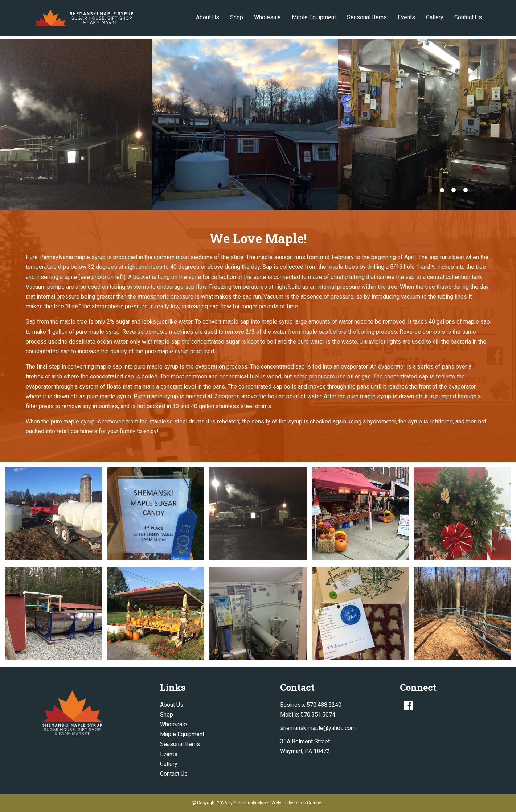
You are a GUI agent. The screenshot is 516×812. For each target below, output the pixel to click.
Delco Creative (309, 803)
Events (406, 17)
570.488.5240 (324, 705)
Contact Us (468, 17)
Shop (237, 17)
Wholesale (267, 17)
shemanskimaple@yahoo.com (318, 728)
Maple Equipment (314, 17)
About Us (208, 17)
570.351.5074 (318, 715)
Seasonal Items (367, 17)
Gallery (435, 17)
